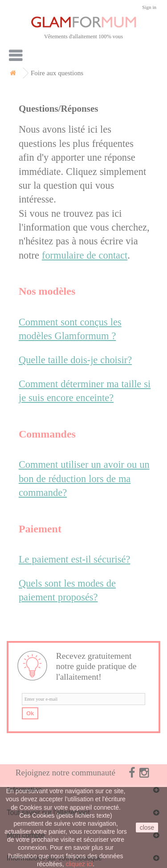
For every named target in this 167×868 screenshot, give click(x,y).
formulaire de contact (85, 255)
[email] (83, 699)
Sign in (149, 7)
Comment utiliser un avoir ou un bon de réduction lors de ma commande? (84, 479)
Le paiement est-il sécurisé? (75, 559)
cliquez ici (79, 864)
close (147, 827)
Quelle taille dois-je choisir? (75, 360)
